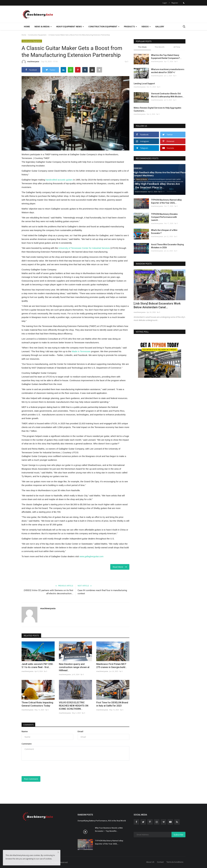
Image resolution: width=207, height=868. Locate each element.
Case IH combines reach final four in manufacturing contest (102, 592)
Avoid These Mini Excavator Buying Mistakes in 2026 (167, 246)
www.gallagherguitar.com (91, 556)
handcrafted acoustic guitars (59, 180)
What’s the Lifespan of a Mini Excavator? (164, 232)
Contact (160, 862)
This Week (142, 47)
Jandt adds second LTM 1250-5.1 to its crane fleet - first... (37, 666)
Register (175, 3)
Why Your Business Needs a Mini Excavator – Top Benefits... (109, 829)
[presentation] (43, 768)
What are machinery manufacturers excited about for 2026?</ (168, 71)
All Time (177, 47)
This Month (160, 47)
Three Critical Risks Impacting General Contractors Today (37, 704)
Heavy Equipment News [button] (70, 26)
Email (80, 731)
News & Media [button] (43, 26)
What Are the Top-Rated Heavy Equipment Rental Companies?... (166, 57)
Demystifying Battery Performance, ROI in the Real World (102, 821)
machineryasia (30, 62)
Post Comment (31, 779)
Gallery (160, 26)
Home (27, 26)
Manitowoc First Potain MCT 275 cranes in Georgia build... (112, 666)
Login (165, 3)
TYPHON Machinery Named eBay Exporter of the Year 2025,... (166, 201)
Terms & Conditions (175, 862)
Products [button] (130, 26)
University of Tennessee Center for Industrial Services (84, 248)
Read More (120, 567)
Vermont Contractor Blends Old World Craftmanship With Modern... (168, 95)
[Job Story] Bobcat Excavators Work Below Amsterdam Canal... (157, 305)
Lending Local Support (144, 84)
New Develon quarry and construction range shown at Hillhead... (74, 667)
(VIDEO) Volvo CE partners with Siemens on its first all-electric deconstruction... (48, 592)
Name (25, 731)
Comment (27, 744)
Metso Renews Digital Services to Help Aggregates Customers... (157, 109)
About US (150, 862)
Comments (30, 725)
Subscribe (178, 835)
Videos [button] (146, 26)
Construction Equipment (37, 35)
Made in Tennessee (81, 351)
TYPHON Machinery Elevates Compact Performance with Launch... (164, 217)
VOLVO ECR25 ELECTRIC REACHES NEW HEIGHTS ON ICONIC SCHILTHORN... (74, 706)
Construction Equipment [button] (104, 26)
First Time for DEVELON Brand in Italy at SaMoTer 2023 (112, 704)
